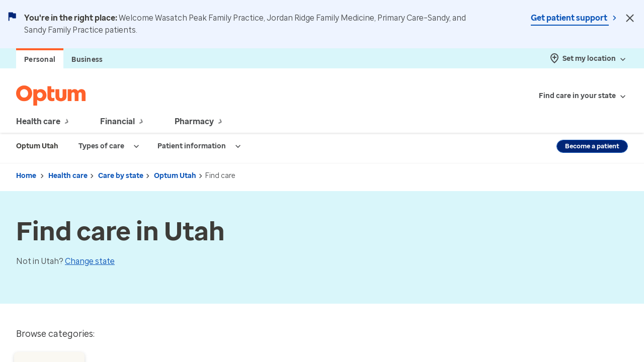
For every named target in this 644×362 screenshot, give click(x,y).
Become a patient (592, 146)
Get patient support (570, 18)
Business (87, 60)
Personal (40, 60)
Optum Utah (175, 176)
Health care (68, 176)
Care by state (121, 176)
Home (26, 176)
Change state (90, 261)
